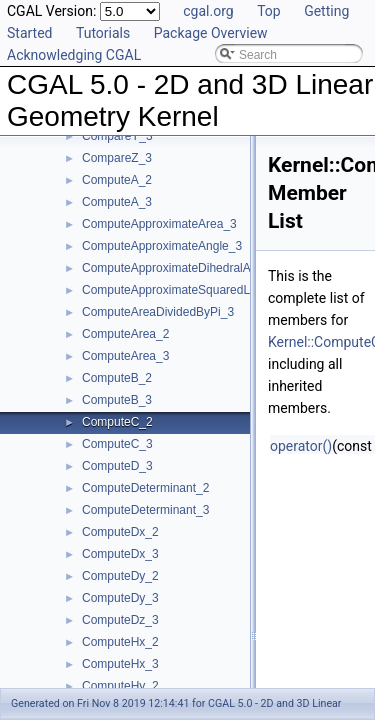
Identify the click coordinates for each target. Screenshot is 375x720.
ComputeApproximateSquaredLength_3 (187, 290)
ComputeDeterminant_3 (145, 510)
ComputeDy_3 (120, 598)
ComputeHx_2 (120, 642)
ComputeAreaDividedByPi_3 (158, 312)
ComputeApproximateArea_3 (159, 224)
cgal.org (208, 11)
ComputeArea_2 (125, 334)
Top (269, 11)
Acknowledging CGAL (74, 55)
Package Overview (211, 33)
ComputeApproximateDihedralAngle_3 (184, 268)
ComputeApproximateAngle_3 (162, 246)
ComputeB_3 (117, 400)
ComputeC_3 (117, 444)
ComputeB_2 (117, 378)
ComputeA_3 (117, 202)
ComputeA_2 (117, 180)
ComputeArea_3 (125, 356)
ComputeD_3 (117, 466)
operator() (301, 446)
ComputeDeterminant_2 (145, 488)
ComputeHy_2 (120, 686)
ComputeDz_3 (120, 620)
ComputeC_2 (117, 422)
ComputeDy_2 (120, 576)
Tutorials (103, 33)
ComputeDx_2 (120, 532)
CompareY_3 (117, 136)
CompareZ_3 (117, 158)
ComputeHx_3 (120, 664)
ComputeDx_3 (120, 554)
